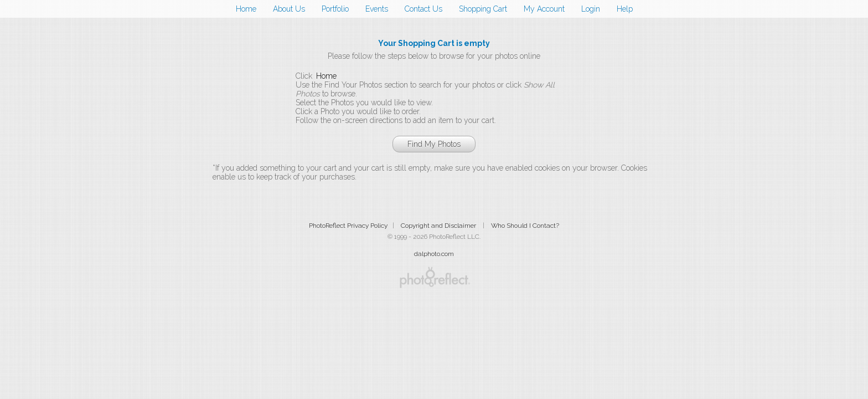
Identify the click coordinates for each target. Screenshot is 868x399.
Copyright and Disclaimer (439, 226)
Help (625, 9)
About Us (289, 9)
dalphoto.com (434, 254)
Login (591, 9)
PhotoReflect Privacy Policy (348, 226)
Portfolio (335, 9)
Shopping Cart (483, 9)
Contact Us (423, 9)
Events (377, 9)
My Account (544, 9)
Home (246, 9)
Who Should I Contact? (525, 226)
